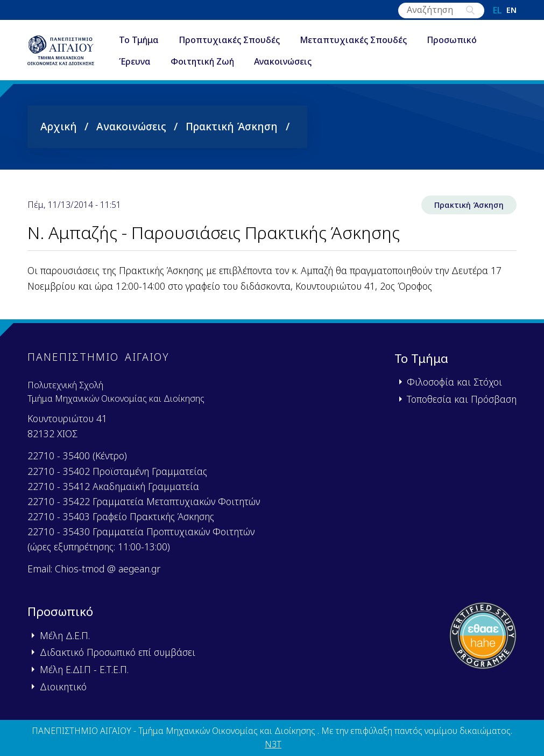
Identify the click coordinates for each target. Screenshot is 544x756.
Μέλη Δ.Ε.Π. (65, 635)
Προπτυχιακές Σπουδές (229, 40)
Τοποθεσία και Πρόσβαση (462, 399)
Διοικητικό (63, 687)
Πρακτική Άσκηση (232, 126)
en (511, 10)
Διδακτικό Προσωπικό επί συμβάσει (118, 652)
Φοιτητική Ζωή (202, 61)
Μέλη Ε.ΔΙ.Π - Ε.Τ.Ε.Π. (84, 669)
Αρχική (59, 126)
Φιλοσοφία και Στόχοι (454, 382)
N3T (273, 744)
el (497, 10)
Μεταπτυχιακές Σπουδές (353, 40)
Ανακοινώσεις (283, 61)
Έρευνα (135, 61)
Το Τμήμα (139, 40)
